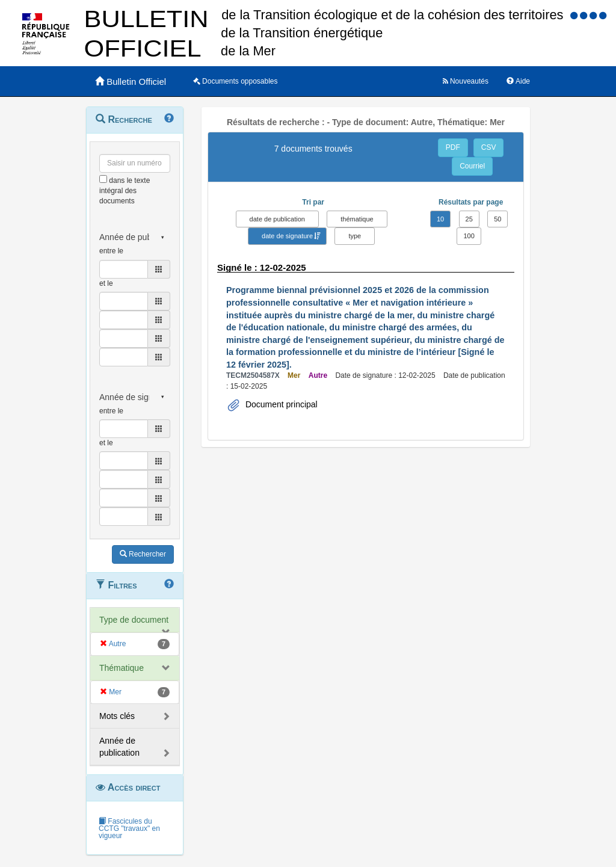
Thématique (122, 668)
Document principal (280, 404)
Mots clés (117, 716)
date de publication (277, 219)
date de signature (287, 236)
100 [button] (469, 236)
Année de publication (119, 747)
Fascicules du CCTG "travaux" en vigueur (129, 828)
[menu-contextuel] (103, 179)
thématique (357, 219)
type (355, 236)
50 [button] (497, 219)
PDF (453, 147)
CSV (489, 147)
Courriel (472, 166)
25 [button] (469, 219)
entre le (111, 251)
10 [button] (440, 219)
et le (106, 283)
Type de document (134, 620)
